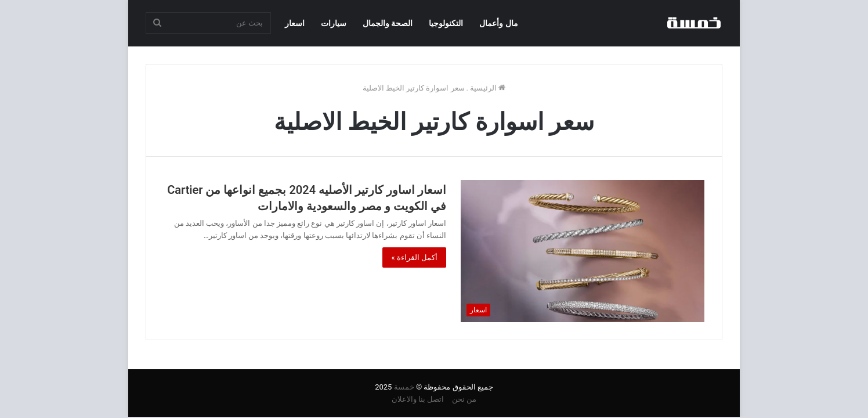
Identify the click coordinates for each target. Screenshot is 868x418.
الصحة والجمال (388, 23)
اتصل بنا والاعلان (418, 399)
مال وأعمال (498, 23)
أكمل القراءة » (414, 257)
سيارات (334, 23)
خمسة (404, 387)
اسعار (295, 23)
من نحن (464, 399)
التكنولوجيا (446, 23)
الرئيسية (488, 88)
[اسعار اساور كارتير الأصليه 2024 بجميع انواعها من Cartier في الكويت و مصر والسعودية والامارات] (583, 251)
